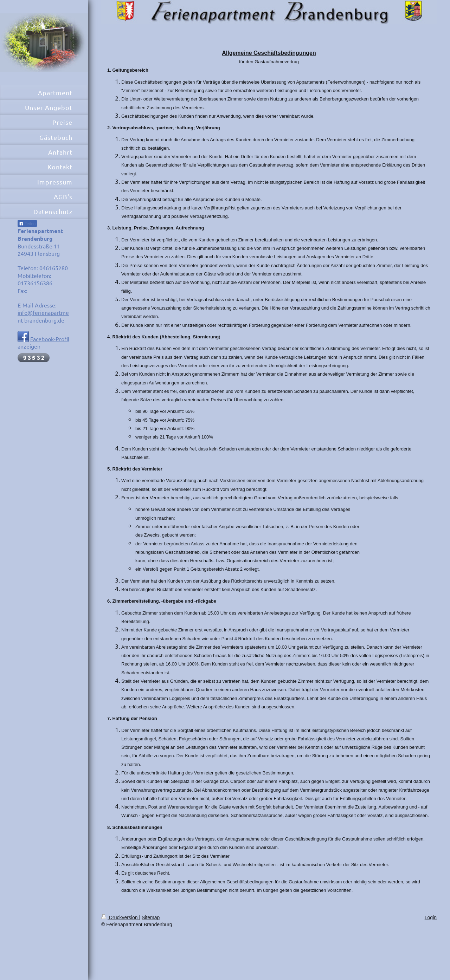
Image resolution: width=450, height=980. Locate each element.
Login (431, 917)
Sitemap (151, 917)
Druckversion (120, 917)
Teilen (27, 224)
